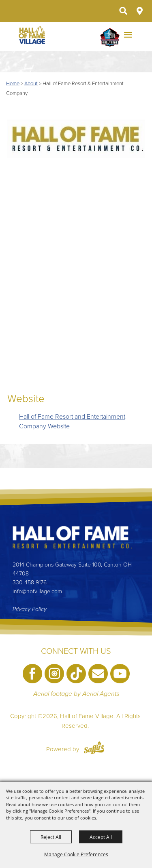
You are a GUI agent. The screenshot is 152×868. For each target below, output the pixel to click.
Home (13, 84)
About (31, 84)
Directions (140, 11)
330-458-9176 (30, 583)
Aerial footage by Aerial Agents (76, 694)
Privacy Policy (30, 609)
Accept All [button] (101, 837)
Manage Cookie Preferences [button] (76, 854)
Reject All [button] (51, 837)
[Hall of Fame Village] (32, 35)
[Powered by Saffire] (94, 749)
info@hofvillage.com (37, 591)
